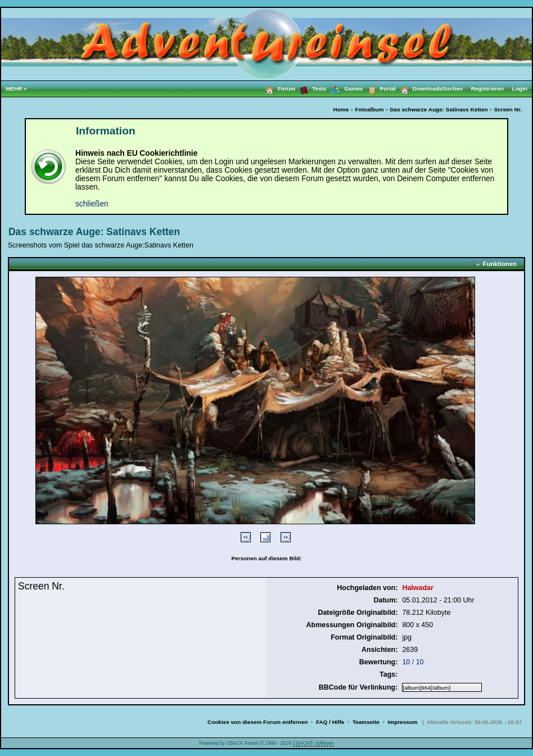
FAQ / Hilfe (330, 722)
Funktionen (500, 264)
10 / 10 (413, 662)
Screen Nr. (508, 109)
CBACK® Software (313, 743)
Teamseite (366, 722)
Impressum (403, 722)
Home (341, 109)
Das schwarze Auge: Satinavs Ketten (439, 109)
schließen (92, 204)
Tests (311, 88)
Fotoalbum (369, 109)
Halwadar (417, 588)
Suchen (457, 89)
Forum (278, 88)
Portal (380, 88)
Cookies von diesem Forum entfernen (258, 722)
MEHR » (16, 89)
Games (344, 89)
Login (520, 89)
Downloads (419, 88)
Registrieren (492, 89)
